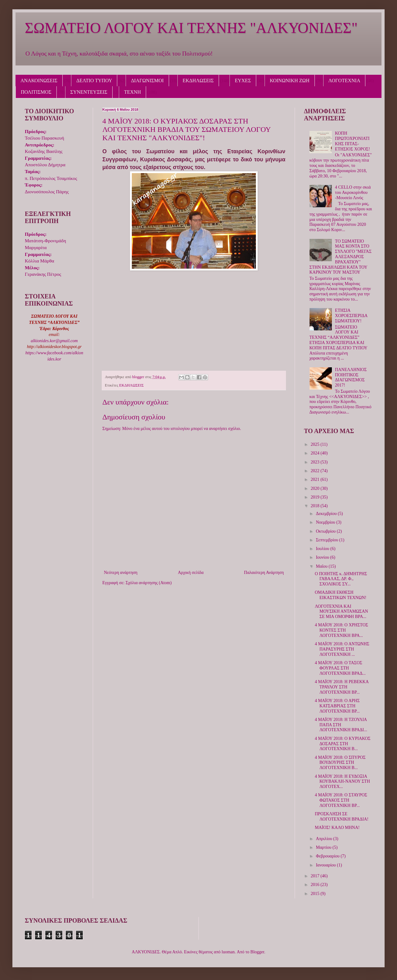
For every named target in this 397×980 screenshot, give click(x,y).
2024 (316, 453)
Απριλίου (324, 839)
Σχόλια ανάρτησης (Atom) (149, 583)
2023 (316, 462)
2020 (316, 488)
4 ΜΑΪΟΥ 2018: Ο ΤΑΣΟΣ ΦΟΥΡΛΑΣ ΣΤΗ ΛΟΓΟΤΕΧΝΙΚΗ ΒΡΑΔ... (340, 668)
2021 (316, 479)
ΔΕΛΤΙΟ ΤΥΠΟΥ (94, 81)
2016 (316, 885)
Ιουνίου (323, 557)
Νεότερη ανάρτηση (121, 573)
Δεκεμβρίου (327, 514)
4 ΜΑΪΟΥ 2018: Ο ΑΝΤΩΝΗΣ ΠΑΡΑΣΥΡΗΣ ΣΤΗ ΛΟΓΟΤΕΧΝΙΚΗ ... (342, 649)
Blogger (257, 952)
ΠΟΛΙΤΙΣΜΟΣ (36, 92)
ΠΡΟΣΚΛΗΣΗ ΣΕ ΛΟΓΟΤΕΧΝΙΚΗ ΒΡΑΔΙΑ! (342, 817)
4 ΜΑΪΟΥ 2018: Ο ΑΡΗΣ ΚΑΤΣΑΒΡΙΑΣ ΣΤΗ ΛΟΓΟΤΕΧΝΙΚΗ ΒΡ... (337, 706)
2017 (316, 876)
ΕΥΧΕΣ (243, 81)
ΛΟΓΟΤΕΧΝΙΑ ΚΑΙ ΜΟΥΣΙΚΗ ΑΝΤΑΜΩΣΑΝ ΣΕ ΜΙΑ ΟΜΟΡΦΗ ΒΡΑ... (341, 612)
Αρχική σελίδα (191, 573)
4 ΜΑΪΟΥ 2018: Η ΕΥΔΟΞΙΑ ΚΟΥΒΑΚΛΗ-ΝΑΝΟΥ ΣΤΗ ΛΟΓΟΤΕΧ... (342, 782)
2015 (316, 894)
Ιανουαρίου (326, 865)
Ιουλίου (323, 549)
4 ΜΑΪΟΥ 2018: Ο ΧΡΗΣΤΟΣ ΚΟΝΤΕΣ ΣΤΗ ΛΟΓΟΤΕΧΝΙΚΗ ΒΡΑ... (341, 630)
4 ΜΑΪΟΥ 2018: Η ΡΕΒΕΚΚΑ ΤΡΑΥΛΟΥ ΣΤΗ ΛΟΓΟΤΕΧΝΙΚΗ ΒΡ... (342, 687)
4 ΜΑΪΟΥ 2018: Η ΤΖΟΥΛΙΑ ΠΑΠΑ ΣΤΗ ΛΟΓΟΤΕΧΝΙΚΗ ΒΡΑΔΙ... (341, 725)
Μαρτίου (324, 847)
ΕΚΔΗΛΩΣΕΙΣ (198, 81)
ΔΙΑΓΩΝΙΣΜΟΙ (147, 81)
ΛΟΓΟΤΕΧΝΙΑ (344, 81)
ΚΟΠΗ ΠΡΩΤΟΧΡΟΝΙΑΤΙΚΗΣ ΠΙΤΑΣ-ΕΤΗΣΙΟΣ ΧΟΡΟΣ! (352, 141)
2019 (316, 497)
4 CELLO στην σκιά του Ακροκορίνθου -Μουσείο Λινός (353, 192)
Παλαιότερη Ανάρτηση (264, 573)
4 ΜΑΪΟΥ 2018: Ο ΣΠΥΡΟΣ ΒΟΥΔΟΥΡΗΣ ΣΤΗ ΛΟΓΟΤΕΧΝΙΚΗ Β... (340, 763)
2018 (316, 506)
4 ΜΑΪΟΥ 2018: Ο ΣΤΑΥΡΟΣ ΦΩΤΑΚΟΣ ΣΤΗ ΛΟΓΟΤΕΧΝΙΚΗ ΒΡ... (341, 800)
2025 (316, 444)
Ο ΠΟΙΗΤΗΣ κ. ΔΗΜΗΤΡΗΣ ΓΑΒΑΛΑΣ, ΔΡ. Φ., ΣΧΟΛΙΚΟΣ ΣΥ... (341, 579)
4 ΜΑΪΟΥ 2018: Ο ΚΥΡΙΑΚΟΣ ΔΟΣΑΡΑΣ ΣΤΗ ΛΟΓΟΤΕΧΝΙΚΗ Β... (343, 744)
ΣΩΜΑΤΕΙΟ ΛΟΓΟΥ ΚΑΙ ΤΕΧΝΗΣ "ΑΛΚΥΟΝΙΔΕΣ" (191, 28)
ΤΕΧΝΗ (132, 92)
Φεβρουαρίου (328, 856)
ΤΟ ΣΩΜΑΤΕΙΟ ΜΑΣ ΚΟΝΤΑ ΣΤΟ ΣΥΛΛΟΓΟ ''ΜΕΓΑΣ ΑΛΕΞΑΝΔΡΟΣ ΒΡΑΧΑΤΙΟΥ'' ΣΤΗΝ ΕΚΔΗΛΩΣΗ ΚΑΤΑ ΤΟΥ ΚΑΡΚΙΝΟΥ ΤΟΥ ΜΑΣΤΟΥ (341, 257)
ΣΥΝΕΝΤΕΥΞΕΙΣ (89, 92)
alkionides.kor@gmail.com (54, 341)
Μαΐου (322, 566)
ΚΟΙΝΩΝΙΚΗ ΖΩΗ (290, 81)
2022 (316, 471)
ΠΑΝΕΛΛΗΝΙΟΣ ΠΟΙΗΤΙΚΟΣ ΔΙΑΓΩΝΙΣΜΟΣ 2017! (351, 377)
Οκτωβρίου (326, 531)
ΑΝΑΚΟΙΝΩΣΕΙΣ (39, 81)
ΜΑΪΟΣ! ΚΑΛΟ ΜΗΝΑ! (337, 828)
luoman (228, 952)
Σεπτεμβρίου (327, 540)
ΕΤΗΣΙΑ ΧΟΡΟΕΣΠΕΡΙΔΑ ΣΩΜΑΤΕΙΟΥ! (351, 316)
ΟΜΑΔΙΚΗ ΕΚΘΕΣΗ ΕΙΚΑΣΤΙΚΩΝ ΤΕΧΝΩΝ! (341, 595)
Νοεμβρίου (326, 522)
